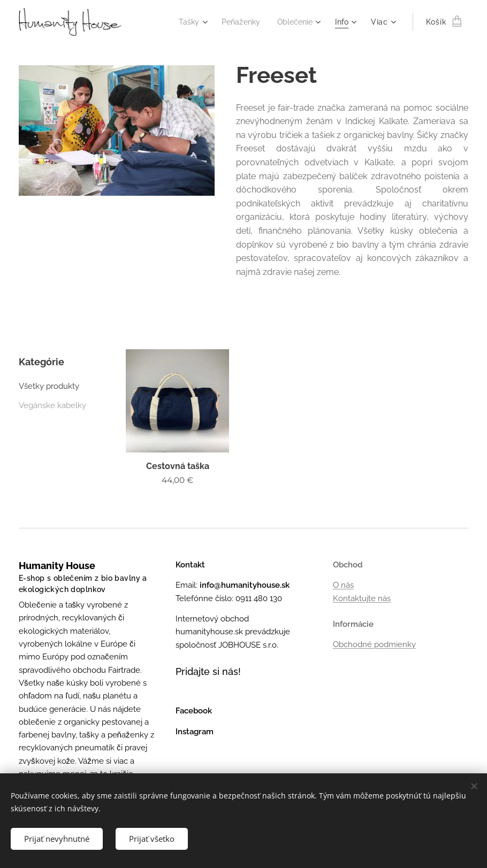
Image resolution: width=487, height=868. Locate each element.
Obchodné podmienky (374, 644)
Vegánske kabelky (52, 405)
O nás (343, 585)
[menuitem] (186, 22)
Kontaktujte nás (362, 598)
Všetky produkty (49, 386)
